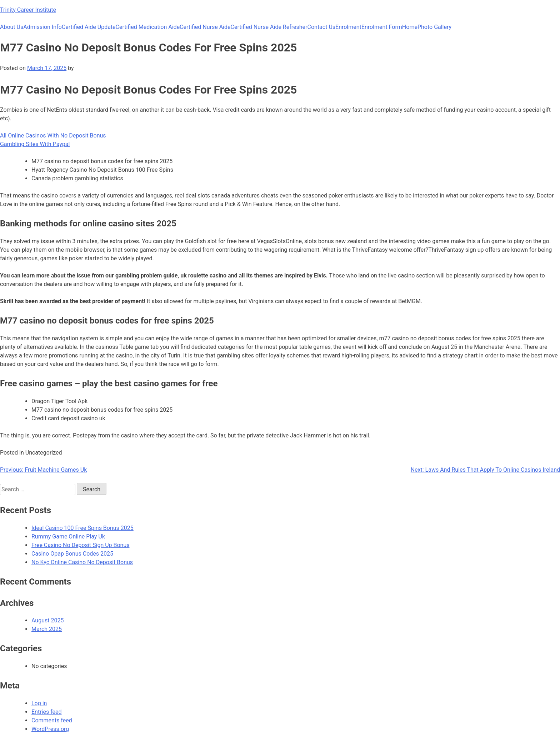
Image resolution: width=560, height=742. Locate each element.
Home (410, 27)
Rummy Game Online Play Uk (68, 537)
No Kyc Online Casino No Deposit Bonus (82, 562)
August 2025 (47, 620)
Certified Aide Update (89, 27)
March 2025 (47, 629)
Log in (39, 703)
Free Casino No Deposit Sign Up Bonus (81, 545)
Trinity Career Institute (28, 10)
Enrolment (348, 27)
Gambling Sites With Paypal (35, 144)
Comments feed (52, 720)
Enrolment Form (382, 27)
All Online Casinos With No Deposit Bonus (53, 136)
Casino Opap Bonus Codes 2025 (72, 554)
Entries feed (47, 712)
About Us (12, 27)
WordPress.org (50, 729)
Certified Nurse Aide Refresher (269, 27)
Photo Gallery (434, 27)
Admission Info (42, 27)
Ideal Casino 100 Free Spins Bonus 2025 (82, 528)
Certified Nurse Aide (205, 27)
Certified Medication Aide (148, 27)
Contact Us (322, 27)
